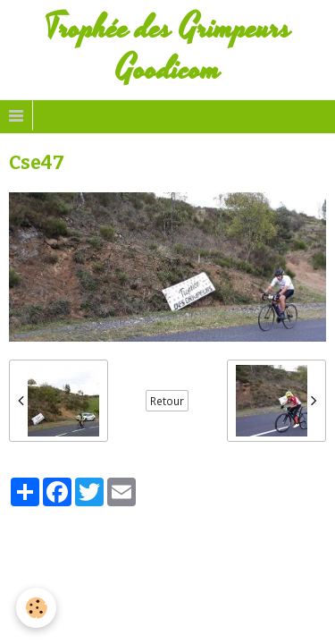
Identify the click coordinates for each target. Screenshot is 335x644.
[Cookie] (36, 608)
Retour (167, 401)
